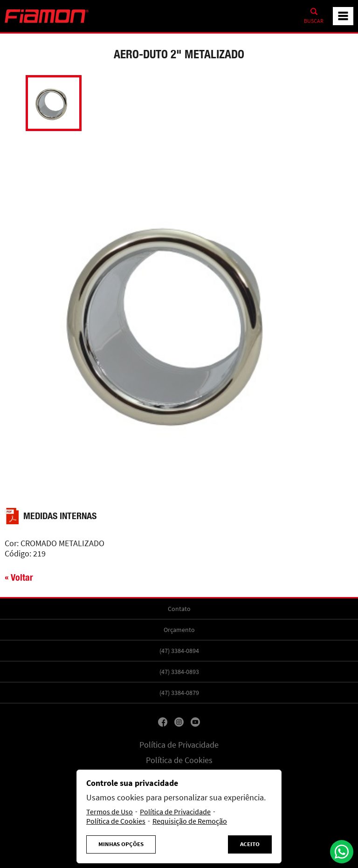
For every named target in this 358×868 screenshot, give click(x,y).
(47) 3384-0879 (179, 693)
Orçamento (179, 630)
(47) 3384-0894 (179, 651)
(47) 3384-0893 (179, 672)
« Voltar (19, 577)
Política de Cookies (179, 760)
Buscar (314, 21)
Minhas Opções (121, 844)
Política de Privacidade (179, 745)
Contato (179, 609)
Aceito (250, 844)
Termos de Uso (110, 812)
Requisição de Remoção (190, 821)
